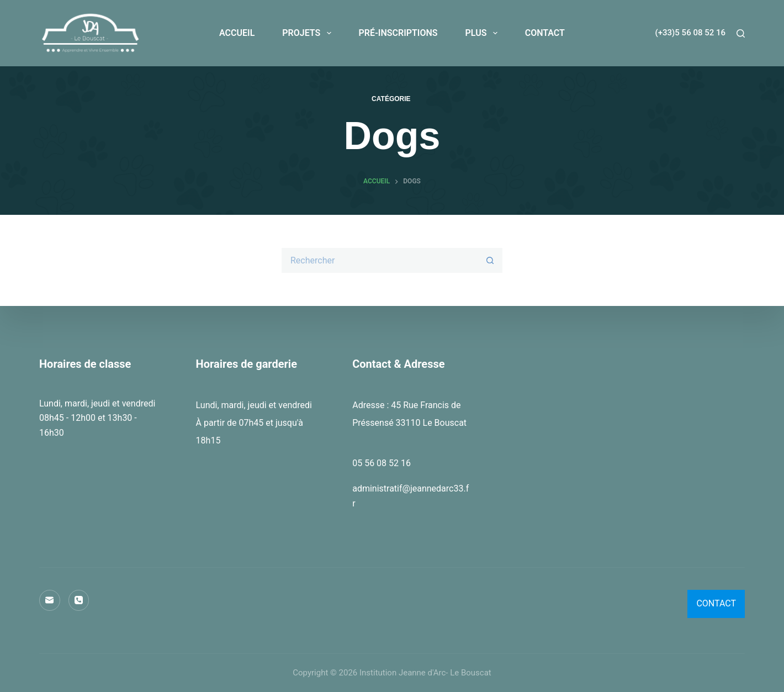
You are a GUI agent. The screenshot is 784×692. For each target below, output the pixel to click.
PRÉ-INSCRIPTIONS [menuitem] (398, 33)
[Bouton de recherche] (490, 260)
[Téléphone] (79, 600)
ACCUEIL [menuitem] (237, 33)
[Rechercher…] (380, 260)
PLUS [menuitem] (484, 33)
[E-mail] (50, 600)
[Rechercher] (741, 33)
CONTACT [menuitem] (545, 33)
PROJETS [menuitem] (309, 33)
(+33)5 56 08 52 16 (690, 33)
